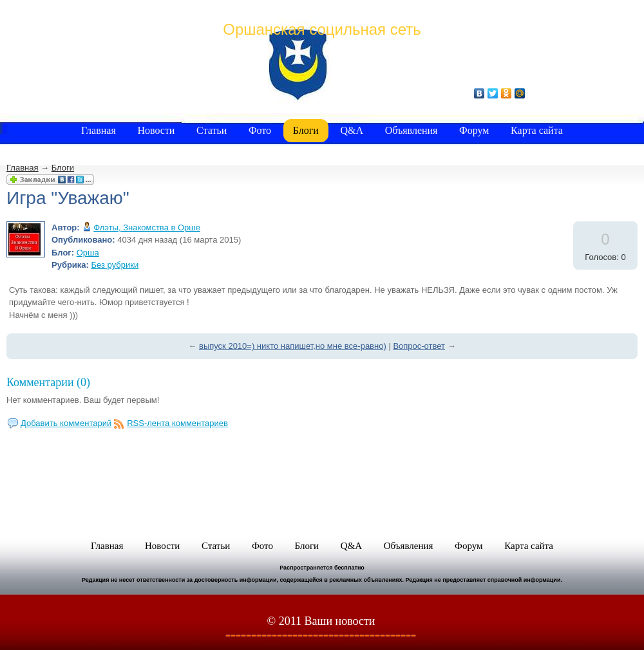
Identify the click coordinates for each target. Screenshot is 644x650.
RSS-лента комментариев (177, 423)
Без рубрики (115, 265)
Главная (22, 168)
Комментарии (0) (48, 382)
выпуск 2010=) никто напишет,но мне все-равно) (293, 346)
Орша (88, 253)
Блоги (63, 168)
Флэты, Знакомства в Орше (147, 227)
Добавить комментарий (66, 423)
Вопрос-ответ (419, 346)
